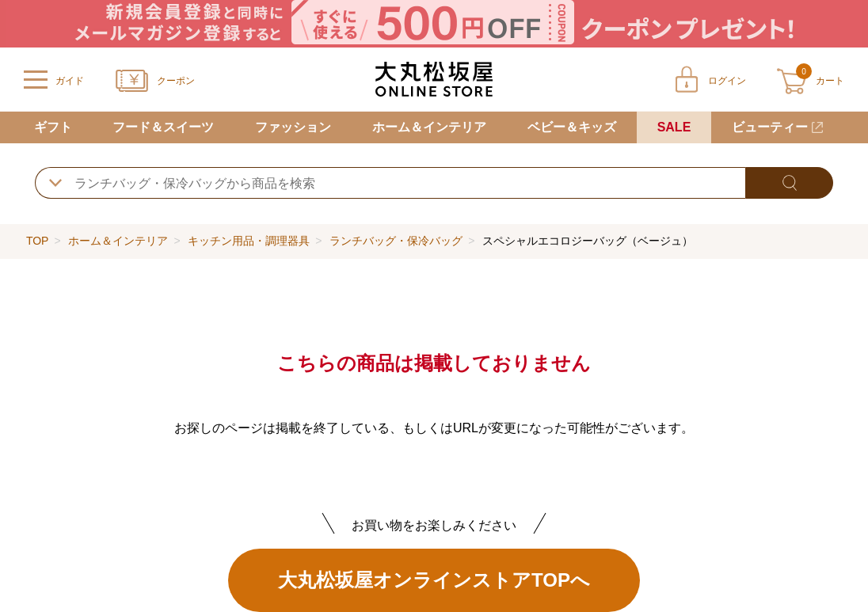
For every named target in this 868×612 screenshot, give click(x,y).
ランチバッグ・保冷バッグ (396, 241)
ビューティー (770, 127)
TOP (37, 241)
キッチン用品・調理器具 (249, 241)
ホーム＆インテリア (429, 127)
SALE (674, 127)
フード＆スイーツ (163, 127)
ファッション (293, 127)
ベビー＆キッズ (572, 127)
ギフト (53, 127)
